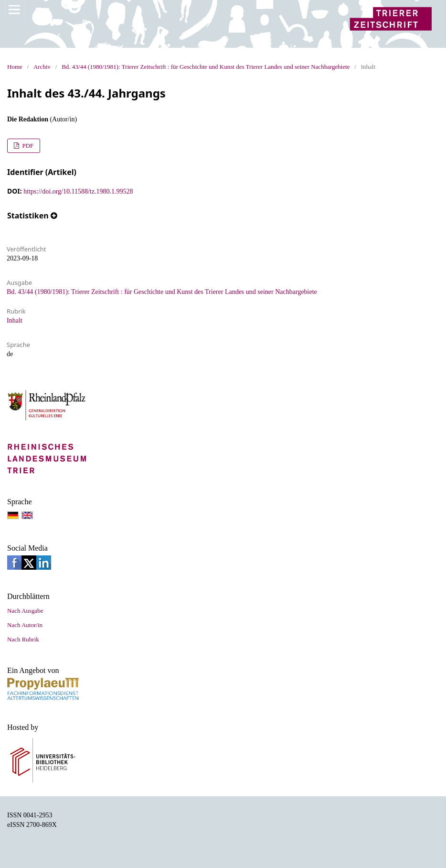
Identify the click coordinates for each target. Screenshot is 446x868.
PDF (27, 146)
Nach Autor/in (25, 625)
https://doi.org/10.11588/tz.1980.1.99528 (78, 191)
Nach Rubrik (23, 639)
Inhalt (15, 320)
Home (15, 67)
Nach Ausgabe (25, 611)
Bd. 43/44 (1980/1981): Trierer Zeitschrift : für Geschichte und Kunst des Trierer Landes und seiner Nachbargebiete (206, 67)
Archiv (42, 67)
